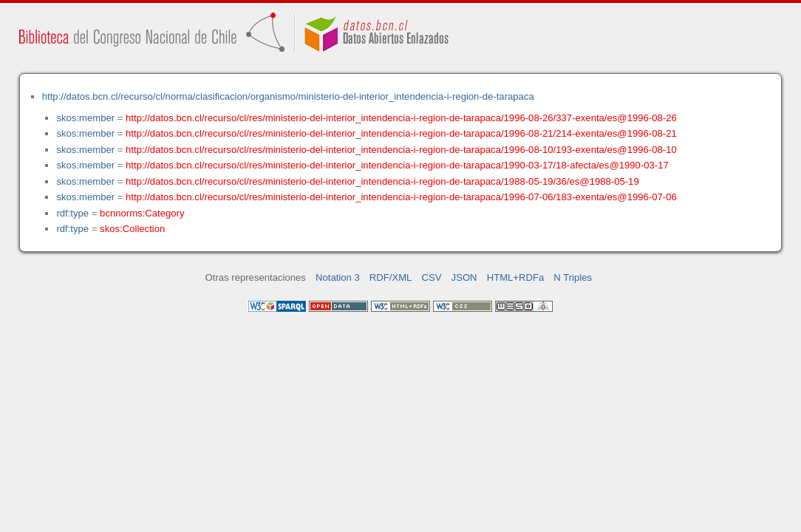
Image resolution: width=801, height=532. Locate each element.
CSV (432, 277)
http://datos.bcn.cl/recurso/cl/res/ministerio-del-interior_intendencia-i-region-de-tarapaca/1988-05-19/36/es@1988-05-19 (382, 181)
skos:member (85, 118)
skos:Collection (132, 229)
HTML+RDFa (516, 277)
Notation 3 (338, 277)
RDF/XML (391, 277)
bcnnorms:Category (142, 213)
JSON (464, 277)
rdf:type (72, 213)
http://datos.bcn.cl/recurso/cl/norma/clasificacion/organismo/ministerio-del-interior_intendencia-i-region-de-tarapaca (288, 96)
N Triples (573, 277)
